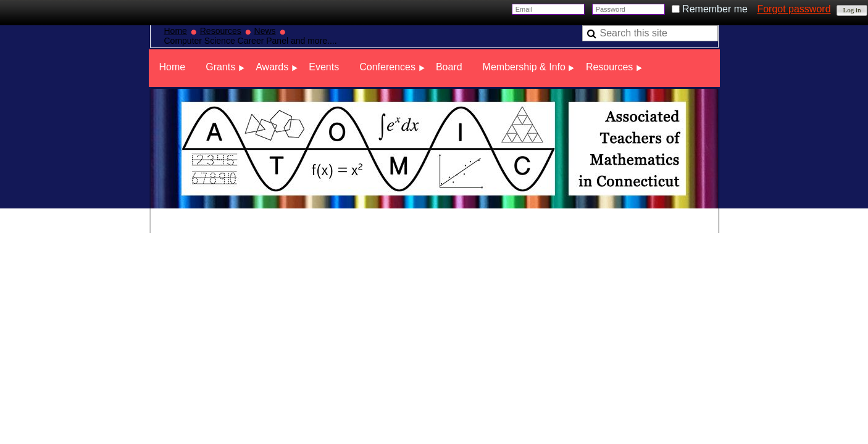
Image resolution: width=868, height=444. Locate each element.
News (265, 31)
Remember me (715, 9)
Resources (221, 31)
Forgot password (794, 9)
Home (176, 31)
